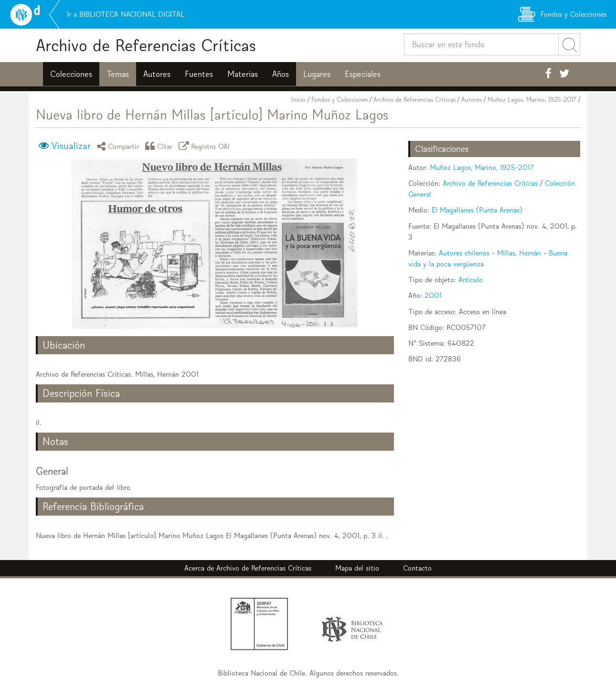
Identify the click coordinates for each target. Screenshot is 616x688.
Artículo (471, 280)
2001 (433, 295)
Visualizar (71, 146)
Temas (118, 74)
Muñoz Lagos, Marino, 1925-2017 (532, 100)
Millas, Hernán (519, 253)
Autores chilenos (464, 253)
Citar (160, 146)
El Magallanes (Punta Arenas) (477, 210)
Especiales (363, 74)
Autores (157, 74)
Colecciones (71, 74)
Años (281, 74)
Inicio (298, 100)
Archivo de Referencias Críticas (146, 45)
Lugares (317, 74)
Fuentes (199, 74)
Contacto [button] (417, 568)
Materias (243, 74)
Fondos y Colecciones (340, 100)
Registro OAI (206, 146)
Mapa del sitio (357, 568)
